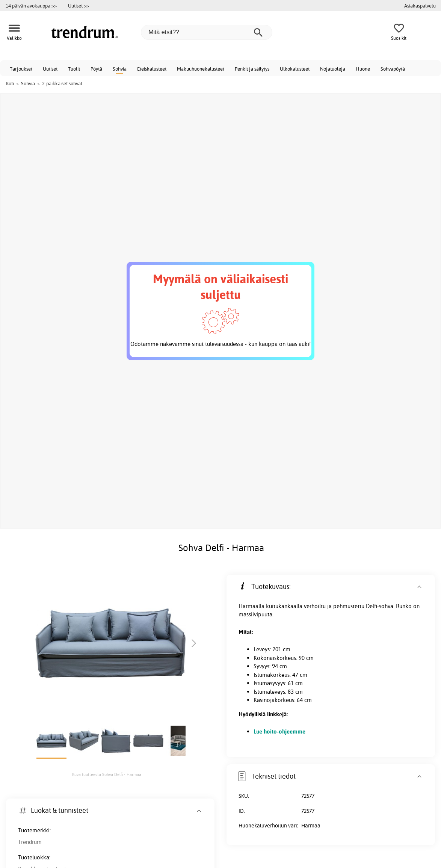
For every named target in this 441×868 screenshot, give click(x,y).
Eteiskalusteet (152, 69)
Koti (10, 83)
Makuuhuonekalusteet (201, 69)
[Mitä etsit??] (207, 32)
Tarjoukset (21, 69)
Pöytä (96, 69)
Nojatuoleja (333, 69)
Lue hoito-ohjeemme (279, 731)
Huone (363, 69)
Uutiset (50, 69)
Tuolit (74, 69)
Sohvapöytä (393, 69)
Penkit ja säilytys (252, 69)
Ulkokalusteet (295, 69)
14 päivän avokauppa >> (31, 6)
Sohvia (120, 69)
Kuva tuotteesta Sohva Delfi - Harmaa (107, 774)
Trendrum (30, 842)
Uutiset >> (79, 6)
